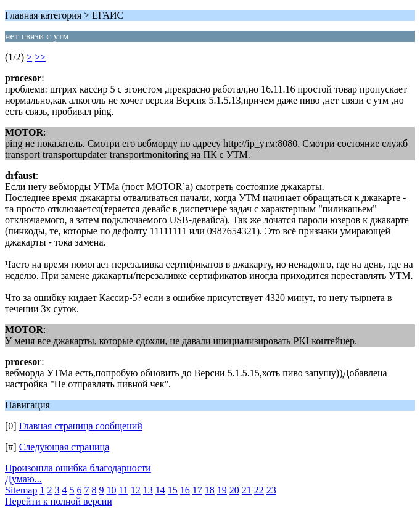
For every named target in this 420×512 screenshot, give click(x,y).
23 (271, 490)
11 (123, 490)
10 (111, 490)
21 (247, 490)
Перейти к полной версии (59, 501)
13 (148, 490)
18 (210, 490)
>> (40, 57)
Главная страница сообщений (81, 426)
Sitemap (21, 490)
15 (173, 490)
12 (136, 490)
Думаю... (23, 479)
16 (185, 490)
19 (222, 490)
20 (234, 490)
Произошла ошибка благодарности (78, 468)
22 (259, 490)
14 (160, 490)
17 (197, 490)
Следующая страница (64, 447)
